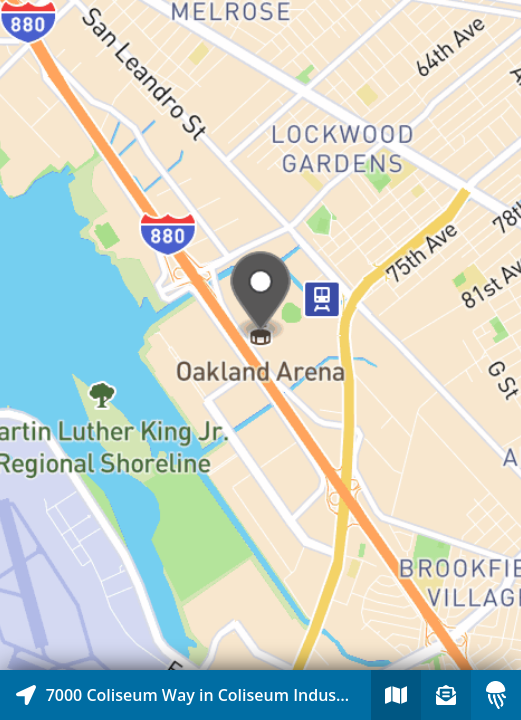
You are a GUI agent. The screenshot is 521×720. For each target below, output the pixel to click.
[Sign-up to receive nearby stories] (446, 695)
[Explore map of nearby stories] (260, 335)
